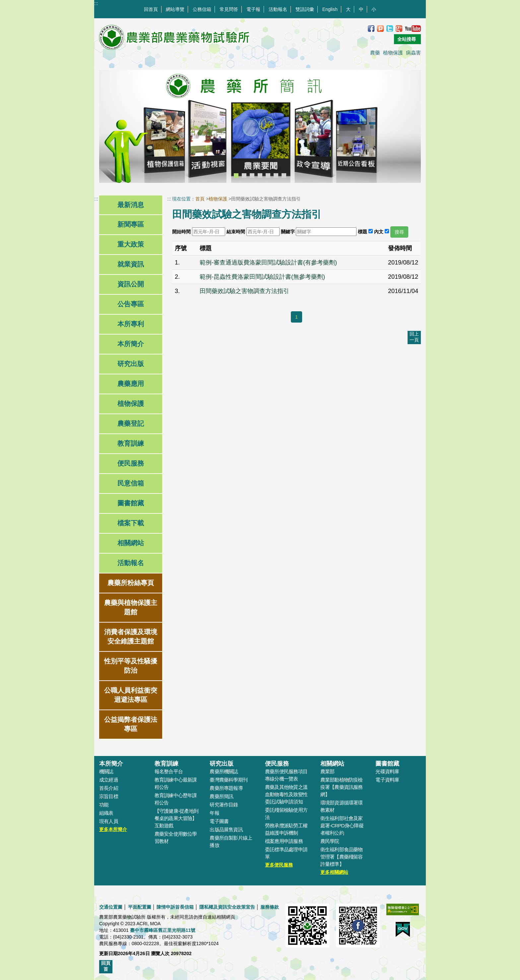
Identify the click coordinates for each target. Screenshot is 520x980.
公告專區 (131, 304)
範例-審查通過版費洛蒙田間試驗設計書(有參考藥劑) (268, 263)
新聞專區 (131, 224)
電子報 (253, 9)
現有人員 (109, 821)
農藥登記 (131, 423)
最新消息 (131, 205)
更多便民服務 (279, 865)
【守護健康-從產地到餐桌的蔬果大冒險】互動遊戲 (176, 818)
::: (96, 3)
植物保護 (393, 53)
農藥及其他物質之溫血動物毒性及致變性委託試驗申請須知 (286, 794)
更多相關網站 (334, 872)
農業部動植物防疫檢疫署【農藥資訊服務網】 (342, 787)
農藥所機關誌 (224, 771)
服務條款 (270, 907)
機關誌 (106, 771)
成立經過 (109, 780)
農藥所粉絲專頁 (131, 583)
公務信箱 (202, 9)
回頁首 (106, 966)
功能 (104, 805)
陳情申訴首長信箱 (175, 907)
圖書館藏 (131, 503)
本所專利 (131, 324)
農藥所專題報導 (226, 788)
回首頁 (151, 9)
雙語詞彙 (305, 9)
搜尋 (399, 232)
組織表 (106, 813)
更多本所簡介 (113, 829)
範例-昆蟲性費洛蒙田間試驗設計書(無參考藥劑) (262, 277)
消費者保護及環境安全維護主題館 (131, 637)
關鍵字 (288, 232)
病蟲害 (413, 53)
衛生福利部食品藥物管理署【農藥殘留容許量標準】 (342, 857)
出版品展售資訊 (226, 829)
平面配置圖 (140, 907)
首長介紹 (109, 788)
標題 (362, 232)
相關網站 (131, 543)
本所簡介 (131, 344)
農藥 (375, 53)
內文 (379, 232)
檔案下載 (131, 523)
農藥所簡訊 (221, 796)
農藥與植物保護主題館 (131, 607)
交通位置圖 (111, 907)
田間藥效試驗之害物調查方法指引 (244, 291)
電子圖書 (219, 821)
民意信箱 (131, 483)
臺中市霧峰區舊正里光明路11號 (163, 930)
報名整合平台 (169, 771)
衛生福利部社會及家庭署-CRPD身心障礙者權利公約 (342, 826)
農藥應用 (131, 384)
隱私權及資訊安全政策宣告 (227, 907)
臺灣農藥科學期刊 (228, 780)
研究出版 (131, 364)
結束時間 (236, 232)
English (330, 9)
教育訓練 (131, 443)
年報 (214, 813)
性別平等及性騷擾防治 (131, 666)
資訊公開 (131, 284)
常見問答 (229, 9)
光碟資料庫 (387, 771)
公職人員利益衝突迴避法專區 (131, 695)
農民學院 (330, 841)
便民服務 (131, 463)
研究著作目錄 (224, 805)
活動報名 (278, 9)
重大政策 (131, 244)
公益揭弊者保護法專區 (131, 724)
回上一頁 (414, 337)
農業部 (327, 771)
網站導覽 (175, 9)
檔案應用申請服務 (284, 841)
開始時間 (181, 232)
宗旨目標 (109, 796)
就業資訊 (131, 264)
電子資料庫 (387, 780)
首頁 (200, 199)
